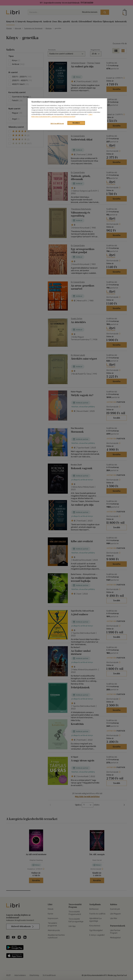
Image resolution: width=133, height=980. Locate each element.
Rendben (76, 123)
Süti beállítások (57, 123)
